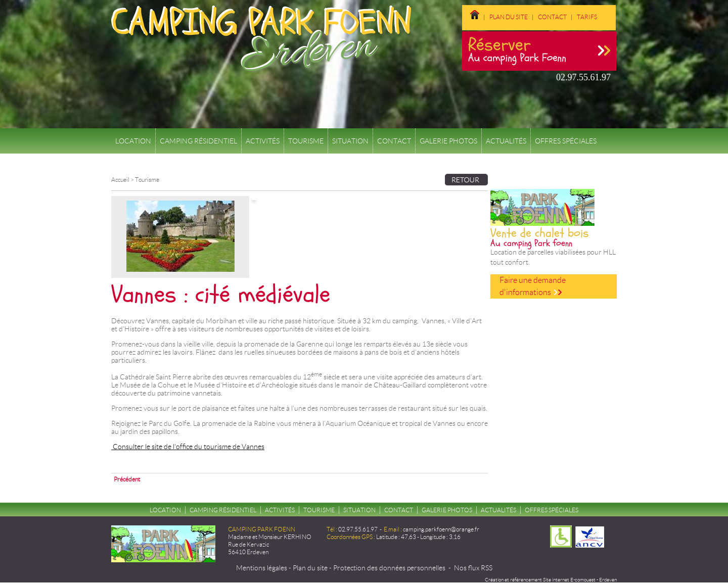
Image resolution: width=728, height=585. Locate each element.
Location (133, 141)
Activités (263, 141)
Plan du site (509, 17)
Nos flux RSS (473, 568)
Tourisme (306, 141)
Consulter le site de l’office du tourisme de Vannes (188, 447)
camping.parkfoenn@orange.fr (441, 529)
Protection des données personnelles (389, 568)
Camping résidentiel (198, 141)
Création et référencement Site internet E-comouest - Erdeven (551, 580)
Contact (552, 17)
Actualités (506, 141)
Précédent (127, 479)
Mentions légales (262, 568)
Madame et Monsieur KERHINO (270, 537)
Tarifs (587, 17)
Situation (350, 141)
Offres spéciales (566, 141)
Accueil (120, 180)
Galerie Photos (448, 141)
